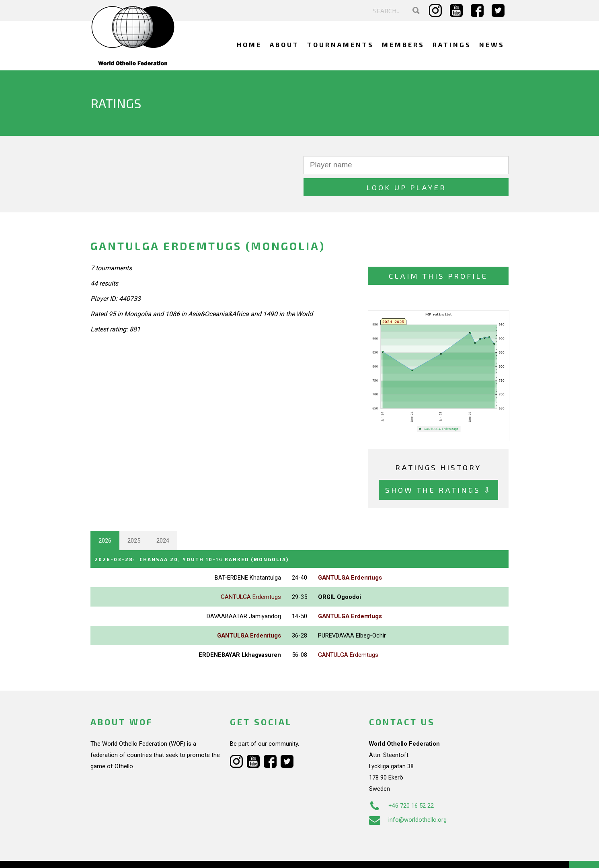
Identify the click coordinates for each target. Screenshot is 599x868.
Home (249, 44)
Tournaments (341, 44)
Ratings (452, 44)
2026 (105, 518)
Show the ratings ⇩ (438, 468)
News (492, 44)
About (284, 44)
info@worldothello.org (408, 797)
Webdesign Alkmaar (125, 854)
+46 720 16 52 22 (401, 783)
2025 (134, 518)
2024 (163, 518)
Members (403, 44)
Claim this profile (438, 254)
